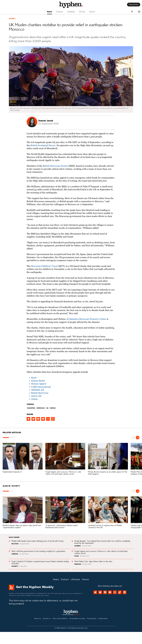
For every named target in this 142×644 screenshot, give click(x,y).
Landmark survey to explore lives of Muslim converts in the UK (105, 526)
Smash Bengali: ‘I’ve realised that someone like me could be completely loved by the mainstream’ (103, 542)
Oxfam (34, 399)
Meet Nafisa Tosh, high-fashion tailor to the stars (93, 561)
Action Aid (36, 396)
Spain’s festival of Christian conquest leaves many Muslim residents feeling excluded (40, 562)
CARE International (41, 387)
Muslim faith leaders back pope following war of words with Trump (37, 541)
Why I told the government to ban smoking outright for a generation (38, 551)
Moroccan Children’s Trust (44, 266)
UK (47, 408)
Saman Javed (46, 121)
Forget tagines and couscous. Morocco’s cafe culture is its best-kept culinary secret (64, 473)
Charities (31, 408)
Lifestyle (71, 12)
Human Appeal (38, 384)
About (92, 12)
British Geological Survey (43, 146)
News (50, 12)
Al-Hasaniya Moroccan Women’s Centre (86, 319)
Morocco (41, 408)
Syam (34, 378)
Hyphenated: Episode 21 (12, 472)
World (53, 408)
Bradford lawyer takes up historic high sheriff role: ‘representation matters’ (22, 526)
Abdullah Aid (37, 390)
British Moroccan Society (55, 166)
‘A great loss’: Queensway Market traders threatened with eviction (62, 526)
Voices (82, 12)
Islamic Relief (38, 381)
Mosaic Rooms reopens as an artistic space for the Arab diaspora (108, 473)
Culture (60, 12)
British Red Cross (40, 393)
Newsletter (134, 5)
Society (12, 19)
